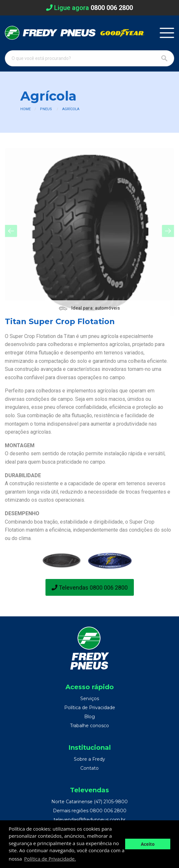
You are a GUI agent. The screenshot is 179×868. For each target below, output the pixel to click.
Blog (89, 717)
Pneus (46, 109)
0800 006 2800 (108, 811)
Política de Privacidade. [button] (50, 859)
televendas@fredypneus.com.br (89, 820)
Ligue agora (89, 8)
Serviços (90, 699)
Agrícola (71, 109)
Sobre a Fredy (89, 759)
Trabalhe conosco (89, 726)
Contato (89, 768)
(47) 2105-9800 (111, 802)
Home (25, 109)
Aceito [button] (148, 844)
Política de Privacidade (90, 708)
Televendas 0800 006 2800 (90, 588)
